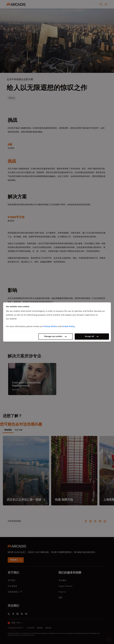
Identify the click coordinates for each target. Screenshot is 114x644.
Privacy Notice (50, 327)
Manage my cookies (53, 336)
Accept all (89, 336)
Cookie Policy (68, 327)
